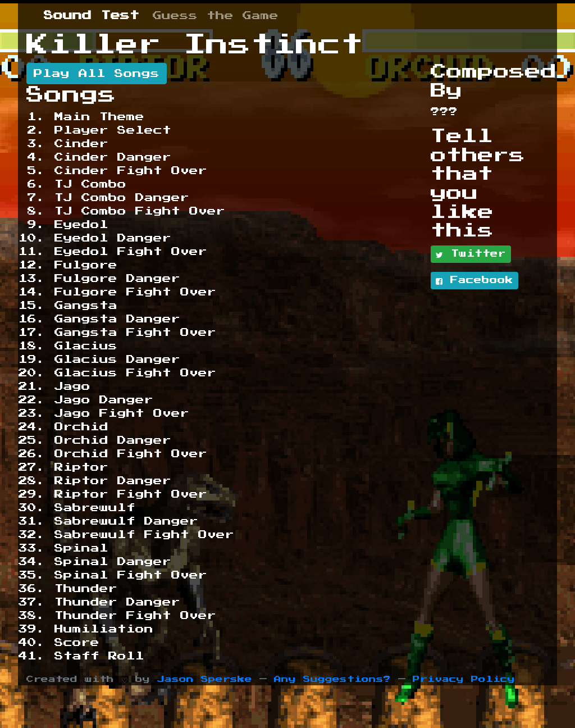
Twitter (471, 254)
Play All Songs (97, 74)
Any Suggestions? (332, 679)
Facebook (474, 281)
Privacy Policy (464, 679)
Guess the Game (216, 16)
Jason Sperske (205, 679)
